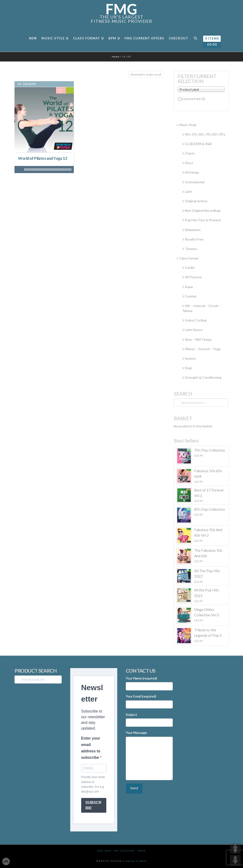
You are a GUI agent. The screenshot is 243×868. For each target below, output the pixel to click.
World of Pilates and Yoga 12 (43, 158)
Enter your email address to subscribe (91, 748)
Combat (189, 296)
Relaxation (191, 230)
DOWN (235, 860)
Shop (142, 851)
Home (116, 57)
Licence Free (194, 99)
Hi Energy (191, 172)
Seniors (189, 358)
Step (187, 368)
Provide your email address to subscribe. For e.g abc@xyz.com (93, 784)
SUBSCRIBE (93, 805)
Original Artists (195, 201)
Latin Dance (192, 330)
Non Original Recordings (202, 210)
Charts (189, 153)
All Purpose (192, 277)
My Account (125, 851)
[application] (44, 170)
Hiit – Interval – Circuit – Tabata (202, 308)
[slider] (48, 170)
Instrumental (193, 182)
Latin (187, 191)
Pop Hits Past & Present (202, 220)
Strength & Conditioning (202, 377)
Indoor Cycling (194, 320)
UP (235, 848)
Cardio (188, 267)
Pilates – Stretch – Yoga (201, 349)
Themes (190, 249)
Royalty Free (193, 239)
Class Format (187, 258)
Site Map (104, 851)
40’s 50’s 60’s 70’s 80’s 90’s (204, 134)
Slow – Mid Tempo (197, 339)
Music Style (186, 125)
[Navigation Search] (195, 40)
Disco (188, 163)
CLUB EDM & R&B (197, 144)
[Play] (18, 170)
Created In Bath (135, 861)
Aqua (187, 287)
